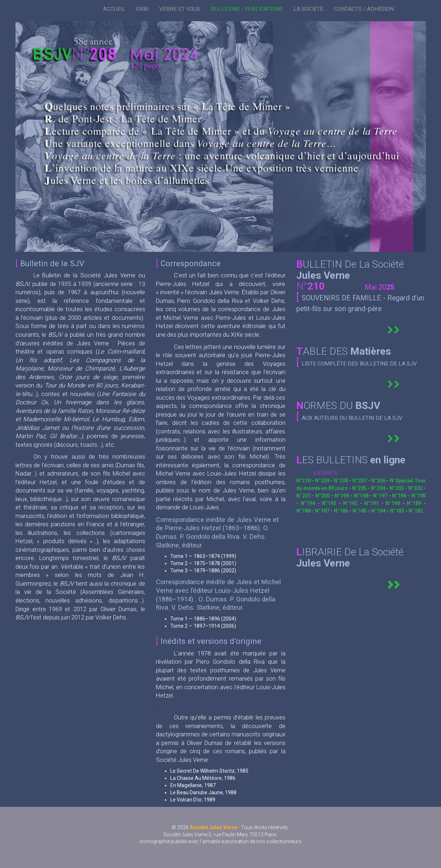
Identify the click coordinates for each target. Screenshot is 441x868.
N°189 (415, 503)
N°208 (341, 481)
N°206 (379, 481)
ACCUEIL (114, 9)
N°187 (322, 511)
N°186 (341, 511)
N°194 (309, 503)
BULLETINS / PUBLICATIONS (247, 9)
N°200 (323, 496)
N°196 (400, 496)
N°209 (323, 481)
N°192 (352, 503)
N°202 (416, 488)
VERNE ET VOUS (180, 9)
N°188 (304, 511)
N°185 (360, 511)
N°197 (381, 496)
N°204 (379, 488)
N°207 (360, 481)
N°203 (397, 488)
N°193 (330, 503)
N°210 (304, 481)
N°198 (362, 496)
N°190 (394, 503)
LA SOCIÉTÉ (308, 9)
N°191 (373, 503)
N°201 (304, 496)
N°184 (379, 511)
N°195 (419, 496)
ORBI (142, 9)
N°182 (416, 511)
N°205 (360, 488)
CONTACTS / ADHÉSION (364, 9)
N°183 (398, 511)
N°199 (342, 496)
